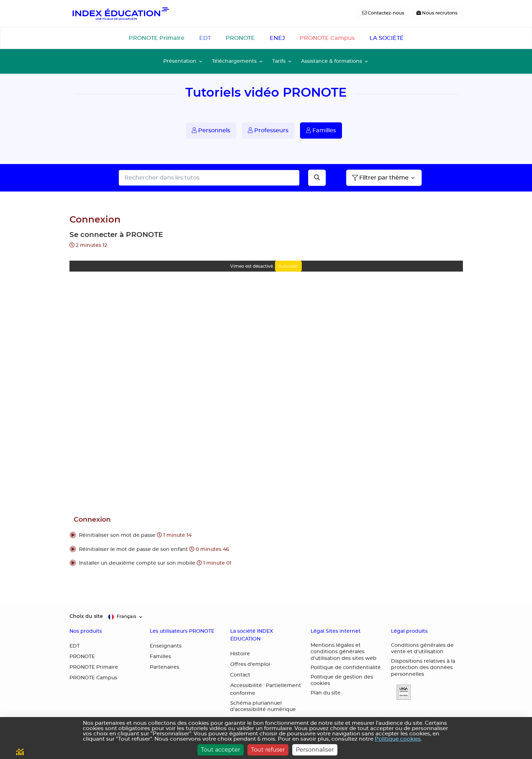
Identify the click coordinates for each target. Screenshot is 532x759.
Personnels (211, 130)
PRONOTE (240, 38)
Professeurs (268, 130)
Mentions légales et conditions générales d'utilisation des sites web (344, 652)
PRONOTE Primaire (157, 38)
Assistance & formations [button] (332, 61)
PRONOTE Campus (327, 38)
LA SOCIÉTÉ (387, 38)
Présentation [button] (180, 61)
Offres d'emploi (250, 664)
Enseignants (166, 646)
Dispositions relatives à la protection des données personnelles (423, 668)
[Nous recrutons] (437, 13)
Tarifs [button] (279, 61)
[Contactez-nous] (383, 13)
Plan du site (326, 693)
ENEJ (277, 38)
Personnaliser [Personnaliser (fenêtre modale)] (315, 750)
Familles (321, 130)
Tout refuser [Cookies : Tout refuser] (268, 750)
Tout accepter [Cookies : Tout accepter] (221, 750)
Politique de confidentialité (346, 668)
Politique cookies (398, 739)
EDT (205, 38)
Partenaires (164, 667)
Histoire (240, 654)
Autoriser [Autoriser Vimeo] (288, 266)
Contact (240, 675)
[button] (266, 536)
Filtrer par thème (380, 178)
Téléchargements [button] (234, 61)
